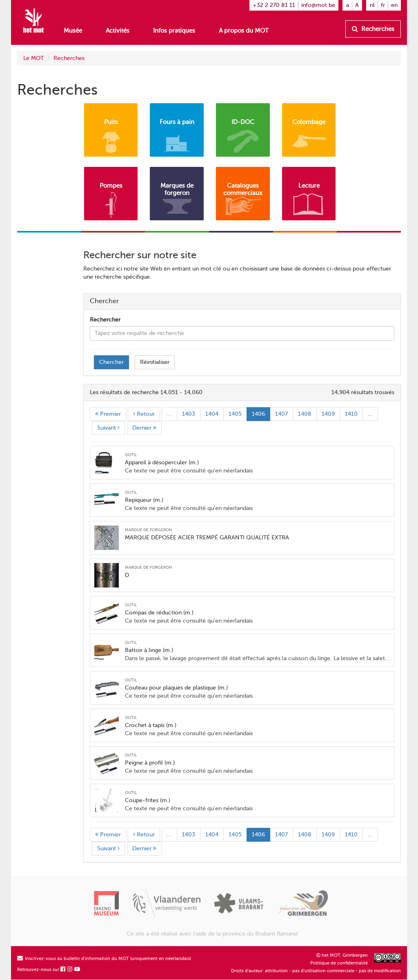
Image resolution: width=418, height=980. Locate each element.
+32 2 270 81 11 (274, 5)
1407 (281, 414)
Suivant (108, 428)
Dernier (144, 428)
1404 (212, 414)
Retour (144, 414)
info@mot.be (318, 5)
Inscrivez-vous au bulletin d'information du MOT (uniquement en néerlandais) (104, 959)
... (169, 414)
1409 (328, 414)
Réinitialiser (155, 362)
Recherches (373, 29)
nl (372, 5)
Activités (118, 31)
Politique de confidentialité (339, 963)
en (394, 5)
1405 (235, 414)
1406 (258, 414)
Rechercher (105, 320)
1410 (351, 414)
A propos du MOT (244, 31)
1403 (189, 414)
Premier (108, 414)
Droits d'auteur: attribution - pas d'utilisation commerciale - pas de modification (316, 971)
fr (383, 5)
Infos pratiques (174, 31)
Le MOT (33, 58)
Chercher (111, 362)
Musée (73, 31)
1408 (305, 414)
